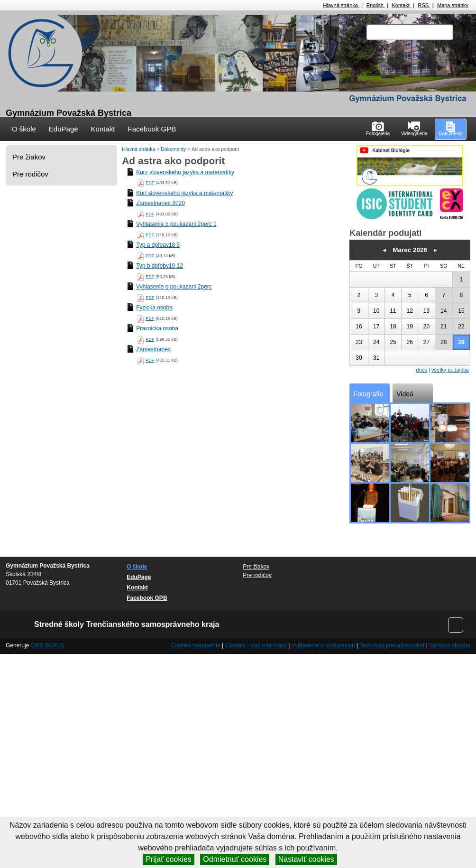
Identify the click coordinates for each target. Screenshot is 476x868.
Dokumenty (174, 149)
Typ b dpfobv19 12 (160, 266)
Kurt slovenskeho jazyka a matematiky (184, 193)
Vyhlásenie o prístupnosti (323, 645)
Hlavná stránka (341, 5)
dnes (421, 370)
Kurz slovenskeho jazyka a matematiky (185, 172)
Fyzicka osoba (154, 308)
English (376, 5)
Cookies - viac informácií (256, 645)
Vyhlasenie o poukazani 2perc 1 (176, 224)
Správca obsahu (450, 645)
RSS (424, 5)
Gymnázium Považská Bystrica (69, 113)
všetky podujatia (450, 370)
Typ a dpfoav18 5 (158, 245)
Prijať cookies (169, 859)
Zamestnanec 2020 (160, 203)
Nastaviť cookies (306, 859)
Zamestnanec (153, 349)
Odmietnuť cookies (235, 859)
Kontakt (402, 5)
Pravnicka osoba (157, 328)
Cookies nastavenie (196, 645)
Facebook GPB (152, 129)
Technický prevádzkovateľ (392, 645)
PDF (150, 183)
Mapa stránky (453, 5)
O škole (24, 129)
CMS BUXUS (48, 645)
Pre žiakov (29, 157)
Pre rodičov (30, 174)
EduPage (64, 129)
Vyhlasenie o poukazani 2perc (174, 287)
